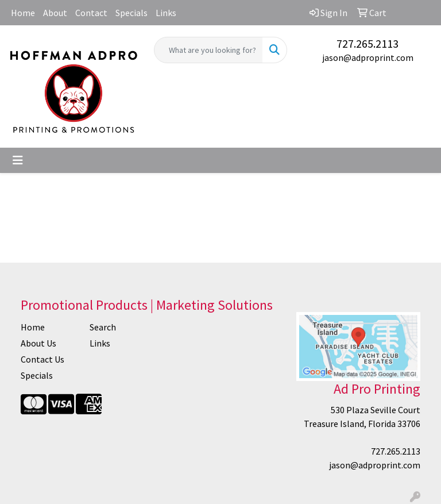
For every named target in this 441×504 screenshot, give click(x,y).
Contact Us (42, 359)
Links (166, 13)
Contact (91, 13)
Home (23, 13)
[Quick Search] (208, 50)
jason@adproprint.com (368, 57)
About (55, 13)
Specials (131, 13)
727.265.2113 (367, 43)
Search (103, 327)
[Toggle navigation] (18, 160)
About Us (38, 343)
